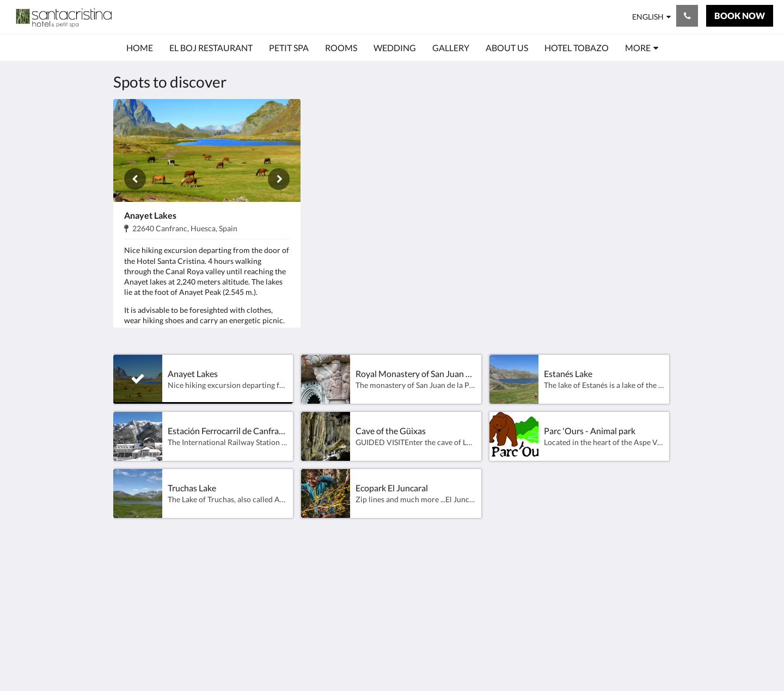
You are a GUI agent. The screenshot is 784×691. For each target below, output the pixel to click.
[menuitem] (140, 48)
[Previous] (135, 179)
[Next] (279, 179)
